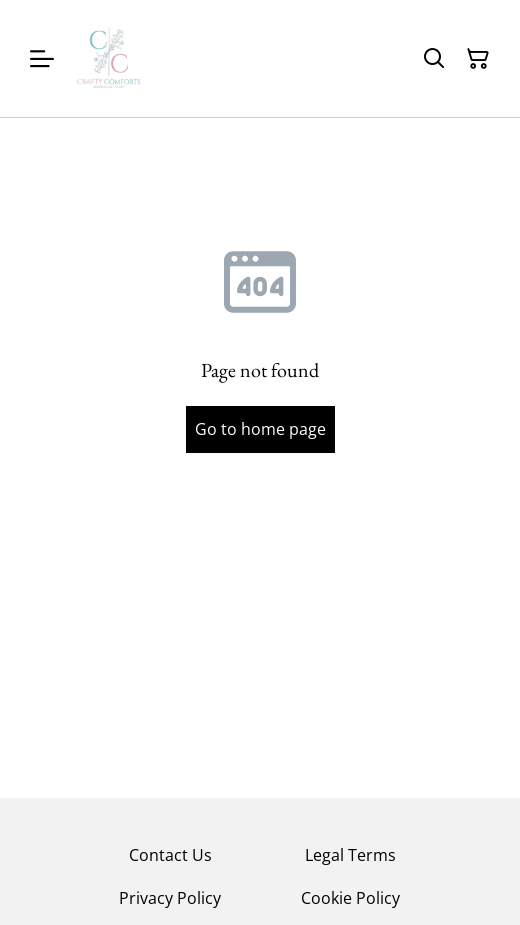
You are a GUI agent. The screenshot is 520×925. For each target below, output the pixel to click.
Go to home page (260, 429)
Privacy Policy (170, 898)
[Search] (434, 59)
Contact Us (170, 855)
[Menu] (42, 58)
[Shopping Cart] (478, 59)
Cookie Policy (350, 898)
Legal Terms (350, 855)
